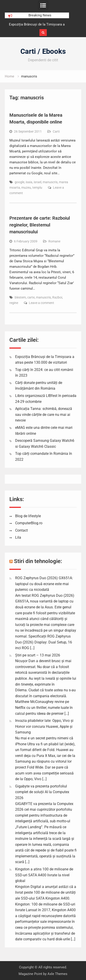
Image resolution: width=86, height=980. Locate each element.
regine (14, 303)
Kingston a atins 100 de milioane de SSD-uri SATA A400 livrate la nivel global (44, 875)
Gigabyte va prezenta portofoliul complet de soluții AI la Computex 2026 (42, 792)
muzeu (26, 188)
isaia (29, 182)
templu (37, 188)
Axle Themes (57, 974)
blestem (20, 297)
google (19, 182)
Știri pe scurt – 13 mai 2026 (38, 655)
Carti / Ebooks (43, 51)
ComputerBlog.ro (29, 523)
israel (37, 182)
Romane (54, 241)
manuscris (50, 182)
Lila (18, 537)
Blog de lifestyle (28, 516)
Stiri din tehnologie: (38, 561)
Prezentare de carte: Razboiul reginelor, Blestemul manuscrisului (40, 225)
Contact (21, 530)
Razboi (57, 297)
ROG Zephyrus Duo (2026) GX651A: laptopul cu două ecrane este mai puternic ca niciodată (44, 584)
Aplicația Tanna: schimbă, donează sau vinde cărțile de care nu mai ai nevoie (44, 414)
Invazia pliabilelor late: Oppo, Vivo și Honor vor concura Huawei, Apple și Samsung (44, 726)
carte (31, 297)
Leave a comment (42, 303)
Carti (56, 131)
